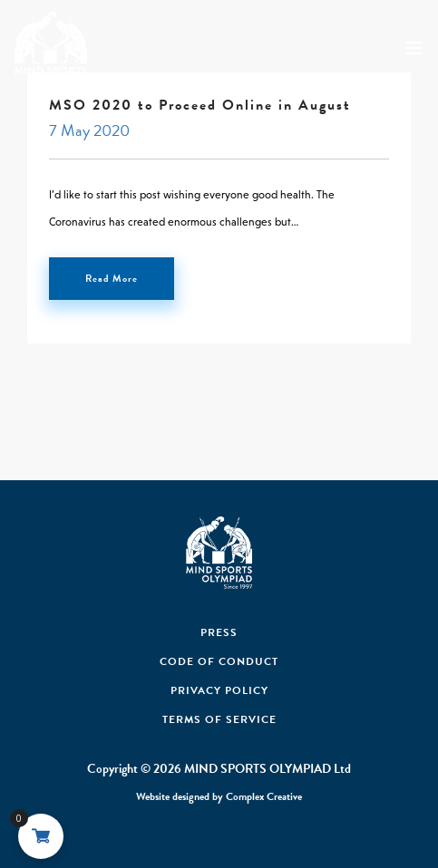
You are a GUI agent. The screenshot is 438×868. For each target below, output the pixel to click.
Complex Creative (264, 796)
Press (219, 632)
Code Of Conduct (219, 661)
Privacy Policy (219, 690)
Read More (112, 279)
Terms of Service (219, 719)
